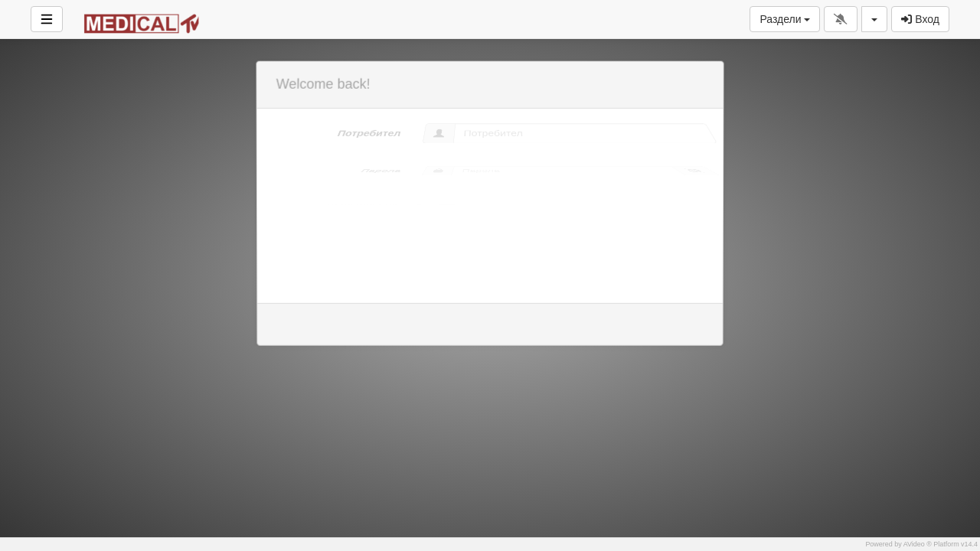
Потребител (367, 132)
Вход (920, 19)
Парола (332, 170)
